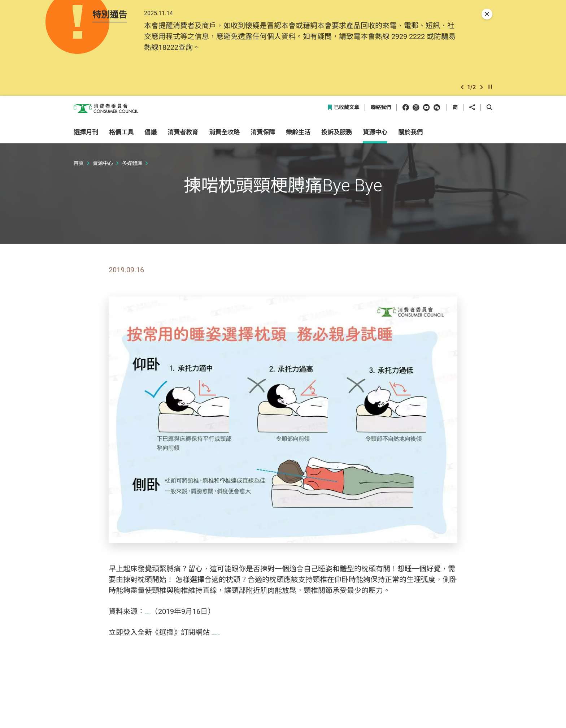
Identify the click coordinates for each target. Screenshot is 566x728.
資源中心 (103, 169)
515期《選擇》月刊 (176, 617)
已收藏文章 (343, 114)
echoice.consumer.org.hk (252, 638)
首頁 (79, 169)
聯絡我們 (381, 114)
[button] (462, 92)
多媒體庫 (132, 169)
